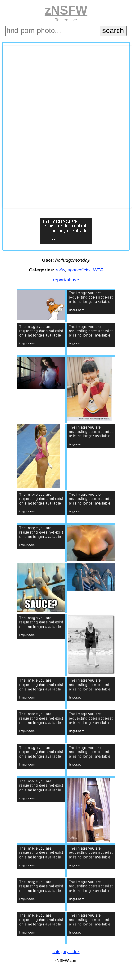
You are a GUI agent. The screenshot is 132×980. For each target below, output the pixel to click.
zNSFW (66, 10)
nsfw (60, 270)
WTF (98, 270)
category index (66, 951)
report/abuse (66, 280)
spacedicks (79, 270)
